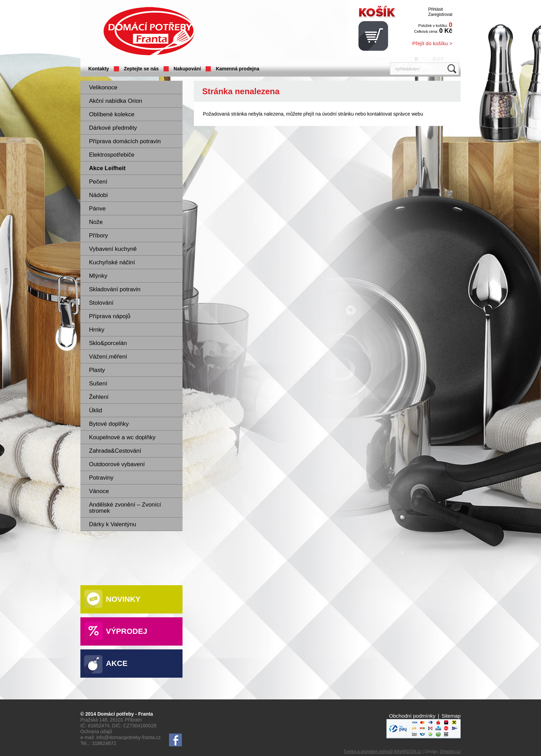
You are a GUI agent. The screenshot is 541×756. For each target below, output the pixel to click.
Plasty (97, 370)
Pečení (98, 182)
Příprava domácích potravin (125, 141)
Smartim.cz (450, 752)
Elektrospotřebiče (112, 155)
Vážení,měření (108, 357)
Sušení (98, 384)
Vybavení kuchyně (113, 249)
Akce (117, 663)
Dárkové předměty (113, 128)
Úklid (96, 410)
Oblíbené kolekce (112, 114)
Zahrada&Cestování (115, 451)
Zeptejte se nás (141, 69)
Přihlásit (436, 9)
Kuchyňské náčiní (112, 262)
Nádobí (99, 195)
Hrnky (97, 330)
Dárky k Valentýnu (113, 524)
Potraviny (101, 478)
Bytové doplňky (109, 424)
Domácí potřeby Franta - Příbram (149, 31)
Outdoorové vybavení (117, 464)
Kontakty (99, 69)
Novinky (123, 599)
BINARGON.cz (408, 752)
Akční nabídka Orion (116, 101)
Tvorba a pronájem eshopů (368, 752)
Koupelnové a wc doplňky (122, 437)
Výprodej (127, 631)
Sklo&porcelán (108, 343)
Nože (96, 222)
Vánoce (99, 491)
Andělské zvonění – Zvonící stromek (125, 508)
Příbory (99, 235)
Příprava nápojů (110, 316)
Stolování (101, 303)
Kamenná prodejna (237, 69)
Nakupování (187, 69)
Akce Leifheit (107, 168)
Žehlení (99, 397)
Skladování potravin (115, 289)
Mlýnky (98, 276)
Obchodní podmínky (412, 716)
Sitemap (451, 716)
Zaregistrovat (440, 14)
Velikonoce (103, 87)
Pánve (97, 209)
